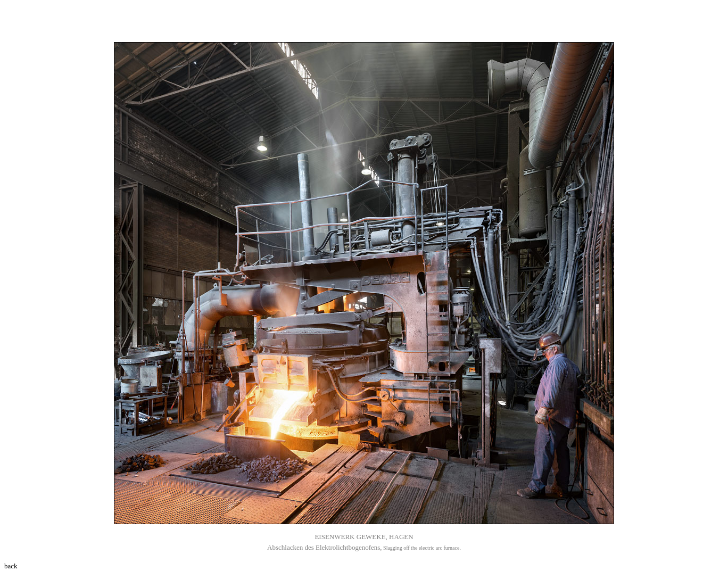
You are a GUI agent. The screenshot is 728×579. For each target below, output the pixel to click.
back (11, 566)
